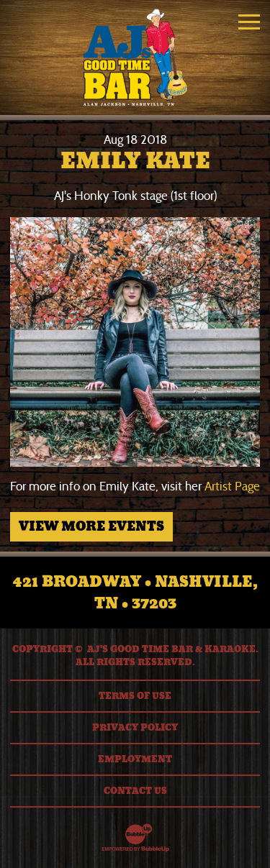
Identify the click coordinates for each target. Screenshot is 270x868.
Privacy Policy (135, 728)
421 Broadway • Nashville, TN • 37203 (135, 593)
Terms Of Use (135, 696)
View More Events (91, 526)
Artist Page (232, 486)
